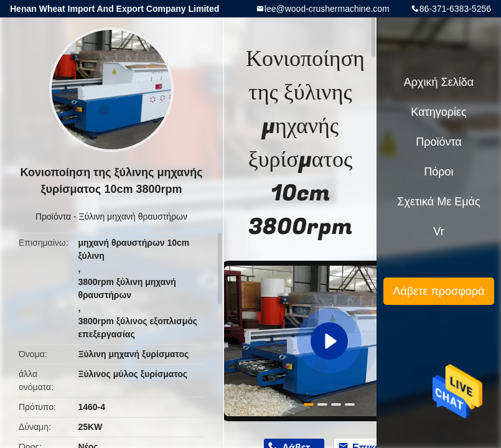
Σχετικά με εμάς (438, 202)
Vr (438, 231)
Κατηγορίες (438, 112)
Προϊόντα (53, 217)
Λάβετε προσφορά (438, 291)
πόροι (438, 172)
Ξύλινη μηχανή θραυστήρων (133, 217)
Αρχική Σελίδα (439, 82)
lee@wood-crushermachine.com (327, 9)
